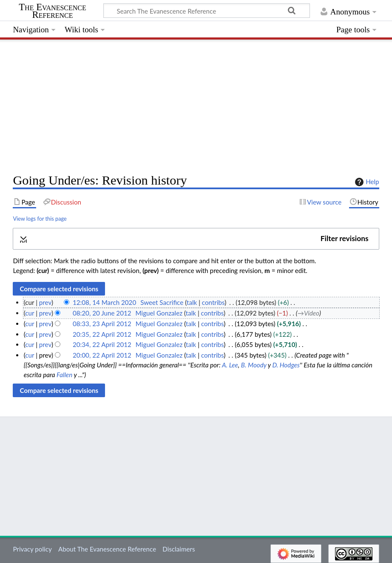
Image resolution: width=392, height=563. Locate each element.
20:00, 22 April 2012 (102, 355)
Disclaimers (179, 549)
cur (30, 313)
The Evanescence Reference (53, 11)
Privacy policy (32, 549)
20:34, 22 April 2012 (102, 344)
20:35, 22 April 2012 (102, 334)
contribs (213, 302)
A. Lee (230, 365)
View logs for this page (40, 219)
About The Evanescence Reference (107, 549)
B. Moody (254, 365)
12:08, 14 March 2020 (104, 302)
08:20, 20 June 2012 (102, 313)
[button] (196, 239)
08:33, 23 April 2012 (102, 324)
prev (45, 302)
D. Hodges (286, 365)
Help (366, 182)
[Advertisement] (196, 104)
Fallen (64, 375)
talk (192, 302)
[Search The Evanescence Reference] (207, 11)
